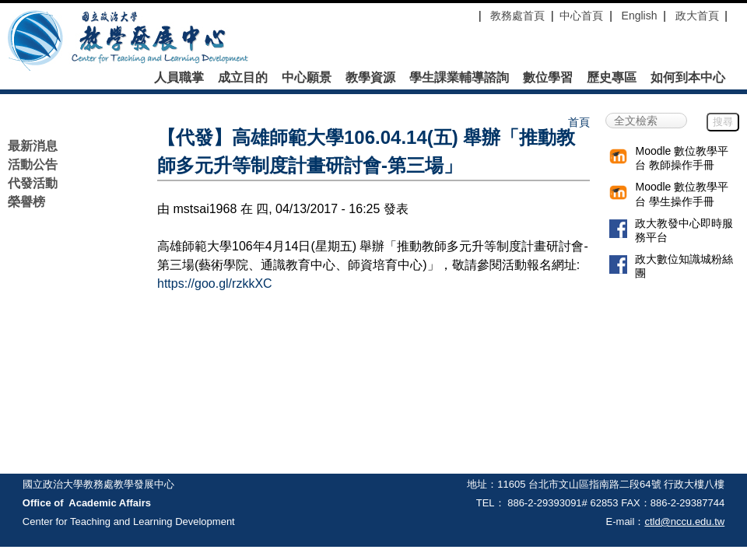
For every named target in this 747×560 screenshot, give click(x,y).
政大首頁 (697, 16)
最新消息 (33, 146)
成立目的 (243, 78)
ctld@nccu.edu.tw (684, 521)
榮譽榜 (26, 202)
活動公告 (33, 164)
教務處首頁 (516, 16)
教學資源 (370, 78)
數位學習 (548, 78)
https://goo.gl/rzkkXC (215, 283)
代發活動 (33, 183)
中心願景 (307, 78)
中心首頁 (581, 16)
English (640, 16)
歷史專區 (612, 78)
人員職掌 (179, 78)
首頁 (579, 122)
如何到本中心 (688, 78)
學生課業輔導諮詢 (459, 78)
